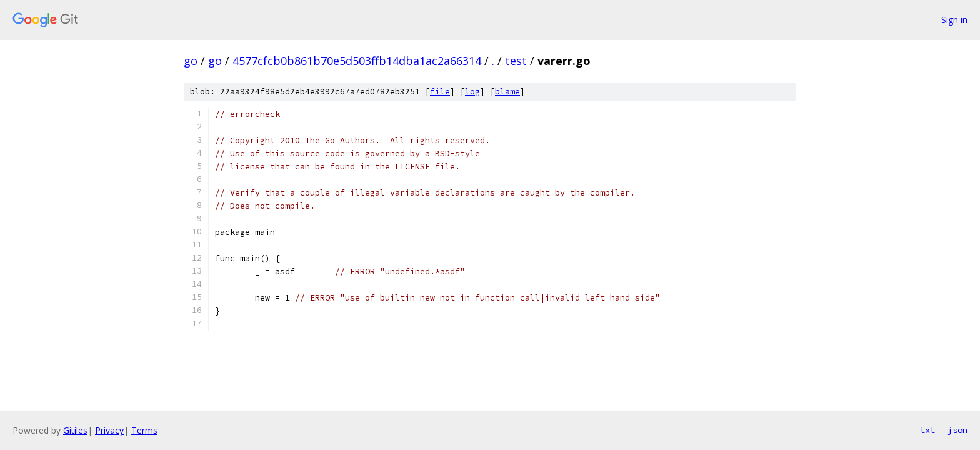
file (440, 92)
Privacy (109, 430)
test (516, 61)
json (957, 430)
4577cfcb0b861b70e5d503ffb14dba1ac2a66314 (357, 61)
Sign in (954, 20)
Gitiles (75, 430)
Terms (144, 430)
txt (927, 430)
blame (507, 92)
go (191, 61)
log (472, 92)
